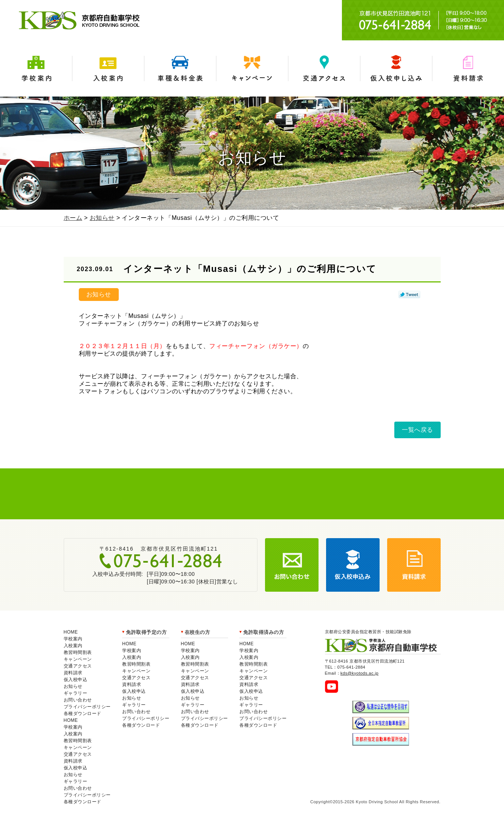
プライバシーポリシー (87, 707)
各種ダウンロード (83, 714)
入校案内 (108, 68)
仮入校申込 (76, 680)
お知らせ (102, 218)
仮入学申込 (396, 68)
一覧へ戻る (417, 430)
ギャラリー (76, 693)
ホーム (73, 218)
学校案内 (36, 68)
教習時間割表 (78, 652)
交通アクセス (324, 68)
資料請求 (468, 68)
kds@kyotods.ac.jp (359, 673)
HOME (71, 632)
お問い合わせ (78, 700)
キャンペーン (252, 68)
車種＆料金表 (180, 68)
